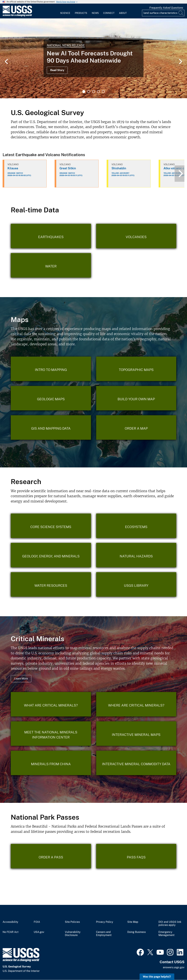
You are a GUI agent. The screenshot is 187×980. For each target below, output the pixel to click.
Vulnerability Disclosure (73, 934)
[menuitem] (65, 11)
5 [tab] (103, 92)
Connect (109, 13)
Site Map (133, 922)
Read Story (57, 70)
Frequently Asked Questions (166, 8)
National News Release (66, 45)
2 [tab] (89, 92)
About (123, 13)
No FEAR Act (11, 932)
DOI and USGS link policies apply (170, 924)
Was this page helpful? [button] (157, 977)
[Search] (181, 13)
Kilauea (13, 168)
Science (65, 13)
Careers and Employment (104, 934)
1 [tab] (84, 92)
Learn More (21, 679)
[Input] (163, 13)
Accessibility (10, 922)
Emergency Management (166, 934)
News (95, 13)
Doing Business (137, 932)
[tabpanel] (93, 58)
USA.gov (39, 932)
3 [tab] (94, 92)
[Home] (17, 16)
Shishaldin (119, 168)
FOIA (37, 922)
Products (81, 13)
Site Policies (72, 922)
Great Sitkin (68, 168)
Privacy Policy (105, 922)
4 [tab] (98, 92)
